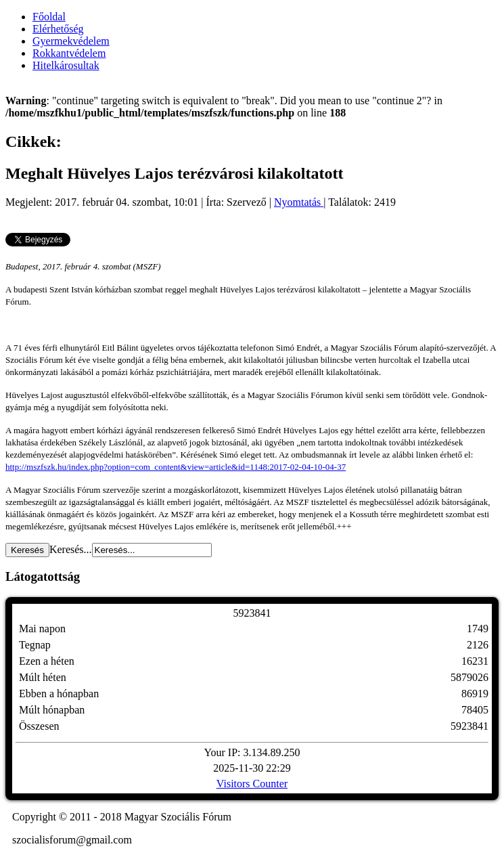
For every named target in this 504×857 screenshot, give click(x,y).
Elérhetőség (58, 29)
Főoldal (49, 17)
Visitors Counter (252, 784)
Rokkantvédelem (69, 53)
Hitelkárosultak (66, 65)
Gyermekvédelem (71, 41)
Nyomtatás (299, 202)
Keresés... (71, 549)
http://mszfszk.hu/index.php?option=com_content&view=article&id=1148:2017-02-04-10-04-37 (176, 467)
